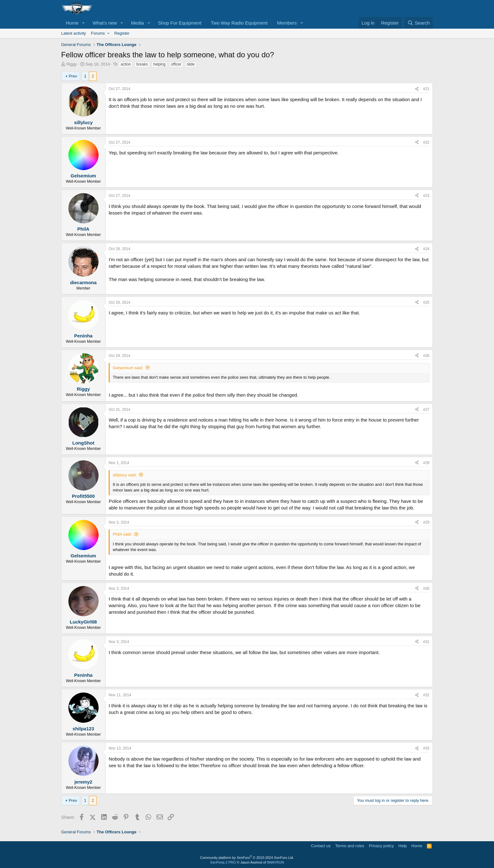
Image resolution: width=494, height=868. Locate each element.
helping (160, 64)
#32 (426, 695)
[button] (83, 23)
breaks (142, 64)
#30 (426, 589)
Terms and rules (350, 846)
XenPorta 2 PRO (223, 862)
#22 (426, 142)
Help (403, 846)
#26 (426, 356)
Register (122, 33)
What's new (105, 23)
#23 (426, 196)
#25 (426, 302)
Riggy (72, 64)
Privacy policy (381, 846)
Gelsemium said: (128, 368)
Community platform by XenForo (247, 858)
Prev (73, 76)
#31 (426, 642)
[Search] (419, 23)
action (126, 64)
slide (191, 64)
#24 (426, 249)
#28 (426, 463)
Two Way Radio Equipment (239, 23)
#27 (426, 410)
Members (287, 23)
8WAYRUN (275, 862)
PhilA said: (122, 534)
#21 (426, 89)
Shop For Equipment (180, 23)
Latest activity (74, 33)
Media (138, 23)
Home (72, 23)
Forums (98, 33)
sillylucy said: (125, 475)
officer (176, 64)
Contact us (321, 846)
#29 (426, 522)
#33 (426, 748)
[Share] (417, 89)
